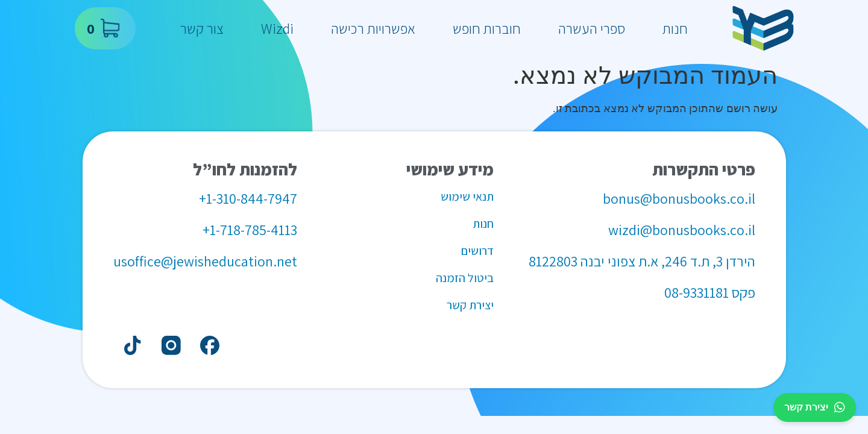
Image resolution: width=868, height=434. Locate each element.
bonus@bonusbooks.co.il (679, 198)
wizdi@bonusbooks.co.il (682, 230)
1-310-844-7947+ (248, 198)
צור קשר (202, 28)
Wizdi (277, 28)
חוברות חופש (487, 28)
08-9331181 (697, 292)
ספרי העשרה (592, 28)
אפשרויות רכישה (373, 28)
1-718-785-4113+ (250, 230)
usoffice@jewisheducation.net (205, 261)
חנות (675, 28)
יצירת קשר (815, 407)
